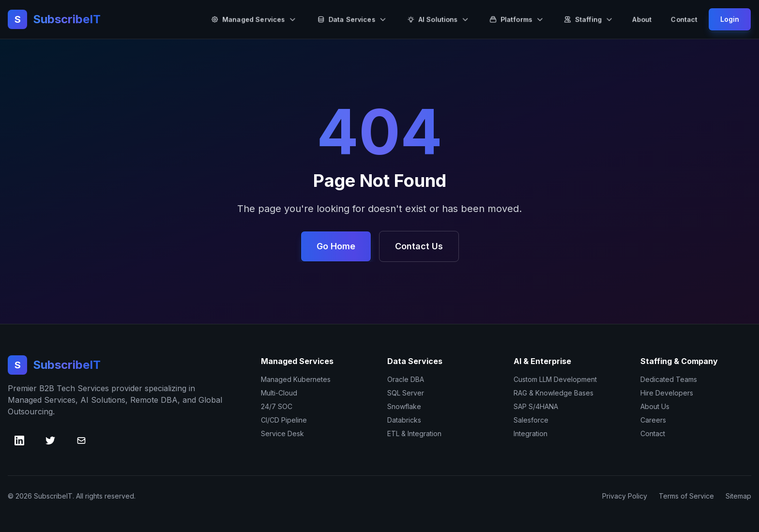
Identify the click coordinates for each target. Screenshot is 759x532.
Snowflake (404, 406)
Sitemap (738, 496)
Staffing (588, 19)
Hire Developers (667, 393)
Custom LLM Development (555, 379)
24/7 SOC (277, 406)
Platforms (516, 19)
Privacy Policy (625, 496)
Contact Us (419, 246)
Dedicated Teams (669, 379)
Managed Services (254, 19)
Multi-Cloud (279, 393)
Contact (684, 19)
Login (730, 19)
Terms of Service (686, 496)
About (642, 19)
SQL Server (406, 393)
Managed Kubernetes (296, 379)
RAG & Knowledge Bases (554, 393)
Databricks (404, 420)
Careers (653, 420)
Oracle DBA (406, 379)
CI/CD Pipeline (284, 420)
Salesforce (531, 420)
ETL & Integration (414, 433)
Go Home (336, 246)
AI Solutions (438, 19)
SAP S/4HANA (536, 406)
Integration (531, 433)
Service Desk (282, 433)
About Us (655, 406)
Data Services (352, 19)
